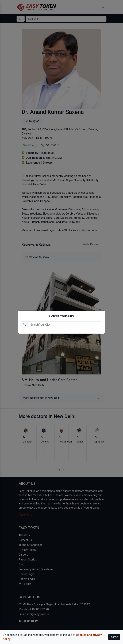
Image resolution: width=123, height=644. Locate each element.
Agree (114, 637)
